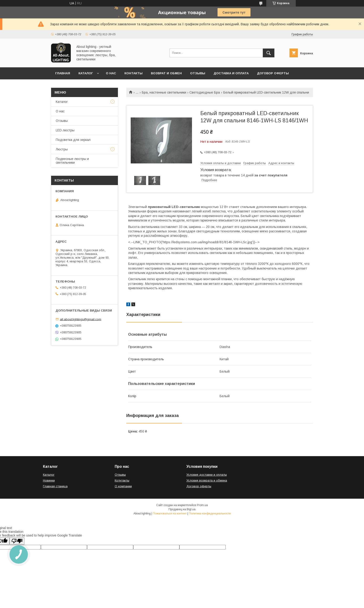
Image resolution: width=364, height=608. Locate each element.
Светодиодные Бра (205, 92)
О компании (123, 486)
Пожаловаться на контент (170, 514)
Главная (63, 73)
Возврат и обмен (166, 73)
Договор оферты (273, 73)
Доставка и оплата (231, 73)
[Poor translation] (17, 541)
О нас (111, 73)
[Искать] (269, 53)
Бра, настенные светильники (164, 92)
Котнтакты (122, 480)
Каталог (86, 73)
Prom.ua (202, 505)
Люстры (62, 149)
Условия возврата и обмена (207, 480)
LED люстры (65, 130)
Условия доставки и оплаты (207, 475)
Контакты (133, 73)
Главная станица (55, 486)
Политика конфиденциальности (210, 514)
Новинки (49, 480)
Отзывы (198, 73)
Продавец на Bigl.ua (182, 509)
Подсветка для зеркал (73, 140)
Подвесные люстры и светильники (72, 161)
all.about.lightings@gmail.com (81, 319)
